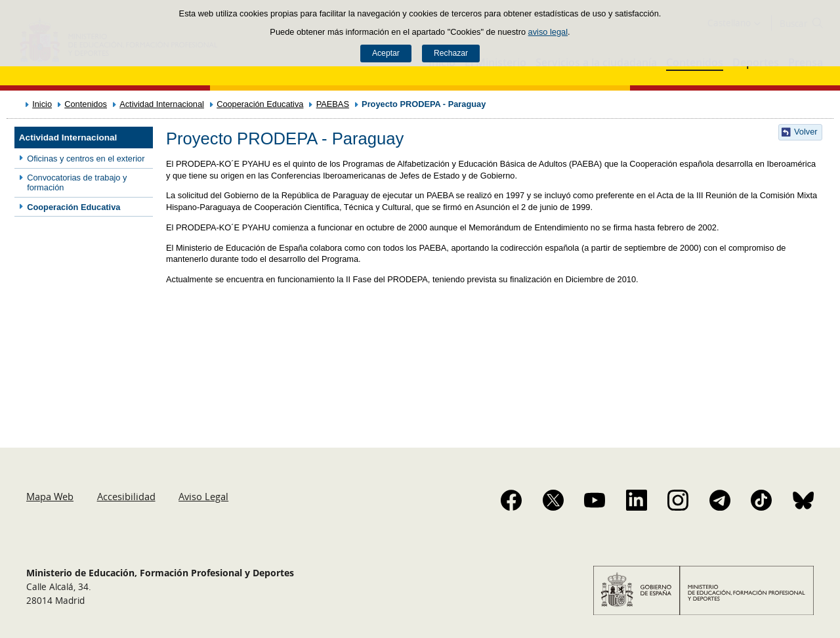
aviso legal (548, 32)
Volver (806, 132)
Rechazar (451, 53)
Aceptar (386, 53)
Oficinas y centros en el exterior (86, 159)
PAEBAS (333, 104)
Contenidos (86, 104)
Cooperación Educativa (260, 104)
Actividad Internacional (162, 104)
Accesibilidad (126, 496)
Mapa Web (50, 496)
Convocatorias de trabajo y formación (77, 182)
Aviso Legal (203, 496)
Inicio (42, 104)
